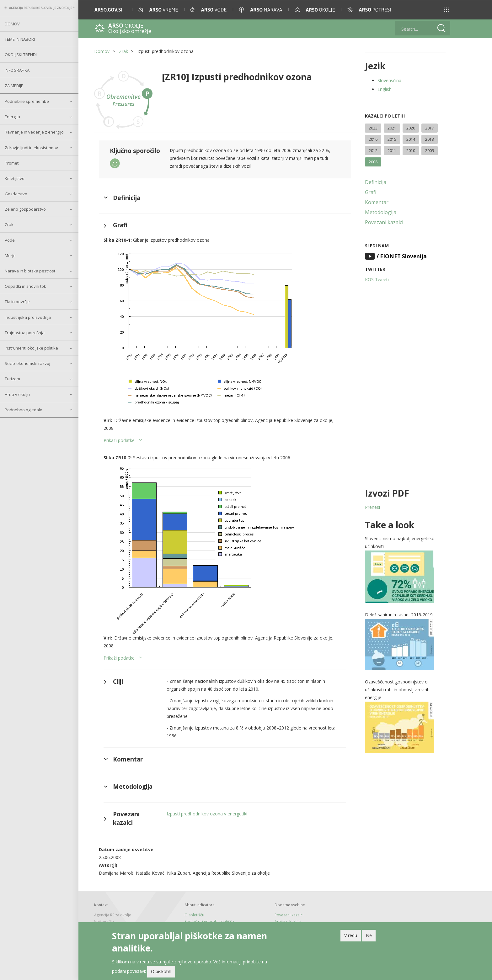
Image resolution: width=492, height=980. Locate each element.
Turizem (12, 379)
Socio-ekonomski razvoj (27, 363)
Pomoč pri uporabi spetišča (209, 922)
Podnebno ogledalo (24, 410)
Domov (12, 24)
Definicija (376, 182)
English (385, 89)
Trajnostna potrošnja (25, 333)
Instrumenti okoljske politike (31, 348)
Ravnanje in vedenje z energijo (34, 132)
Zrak (9, 224)
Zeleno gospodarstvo (25, 209)
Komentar (377, 202)
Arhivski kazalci (288, 922)
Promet (12, 163)
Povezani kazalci (384, 222)
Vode (10, 240)
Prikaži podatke (119, 440)
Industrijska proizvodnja (28, 317)
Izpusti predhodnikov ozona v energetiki (207, 814)
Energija (12, 117)
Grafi (371, 192)
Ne (369, 935)
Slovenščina (389, 80)
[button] (447, 10)
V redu (351, 935)
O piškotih (161, 972)
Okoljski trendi (21, 55)
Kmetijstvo (15, 178)
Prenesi (372, 507)
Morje (10, 256)
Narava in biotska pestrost (30, 271)
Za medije (14, 86)
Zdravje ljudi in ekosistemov (31, 148)
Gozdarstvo (16, 194)
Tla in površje (17, 302)
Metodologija (381, 212)
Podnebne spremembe (27, 101)
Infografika (17, 70)
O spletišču (194, 915)
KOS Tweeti (377, 279)
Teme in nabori (20, 39)
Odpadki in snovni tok (25, 286)
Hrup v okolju (17, 394)
